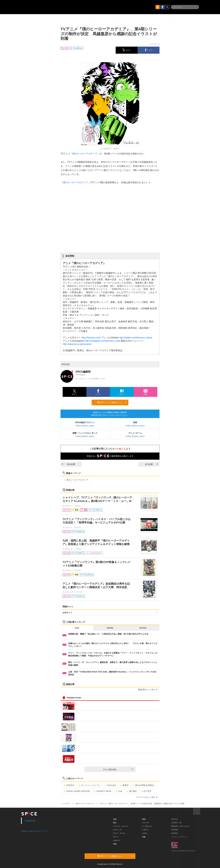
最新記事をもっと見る (148, 690)
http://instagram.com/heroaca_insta (103, 341)
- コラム (144, 833)
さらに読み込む (118, 769)
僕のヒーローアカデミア (85, 154)
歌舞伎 (124, 785)
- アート (115, 837)
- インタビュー (147, 826)
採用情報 (175, 830)
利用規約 (175, 833)
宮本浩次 (69, 785)
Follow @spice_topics (85, 426)
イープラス (66, 804)
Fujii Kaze (110, 785)
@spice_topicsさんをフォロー (34, 831)
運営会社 (175, 819)
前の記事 (69, 464)
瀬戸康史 (132, 791)
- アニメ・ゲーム (119, 833)
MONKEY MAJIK (103, 791)
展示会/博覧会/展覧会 (143, 785)
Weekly (110, 628)
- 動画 (143, 819)
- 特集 (143, 837)
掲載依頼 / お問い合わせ (180, 826)
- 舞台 (114, 823)
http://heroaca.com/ (91, 338)
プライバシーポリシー (180, 837)
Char (119, 791)
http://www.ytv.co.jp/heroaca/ (77, 344)
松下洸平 (146, 791)
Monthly (143, 628)
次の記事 (151, 464)
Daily (77, 628)
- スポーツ (116, 840)
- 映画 (114, 844)
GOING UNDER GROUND (77, 791)
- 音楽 (114, 819)
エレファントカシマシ (90, 785)
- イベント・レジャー (120, 826)
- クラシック (117, 830)
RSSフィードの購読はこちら (112, 402)
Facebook (30, 821)
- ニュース (145, 823)
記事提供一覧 (176, 823)
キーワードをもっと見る (147, 797)
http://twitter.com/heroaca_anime (136, 338)
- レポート (145, 830)
